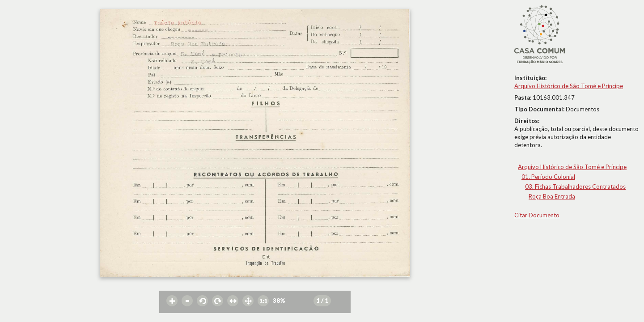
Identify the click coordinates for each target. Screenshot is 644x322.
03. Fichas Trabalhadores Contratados (575, 186)
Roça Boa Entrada (552, 196)
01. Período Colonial (548, 177)
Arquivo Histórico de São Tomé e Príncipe (569, 86)
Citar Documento (537, 215)
